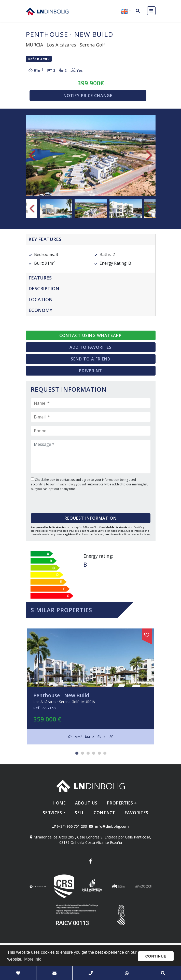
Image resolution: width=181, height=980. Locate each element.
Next (149, 155)
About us (86, 803)
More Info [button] (33, 959)
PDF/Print (90, 371)
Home (59, 803)
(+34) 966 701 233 (69, 826)
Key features (45, 239)
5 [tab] (99, 753)
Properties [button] (120, 803)
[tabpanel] (91, 687)
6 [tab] (105, 753)
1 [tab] (77, 753)
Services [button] (52, 813)
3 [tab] (88, 753)
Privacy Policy (66, 484)
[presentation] (62, 500)
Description (44, 288)
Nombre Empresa (47, 11)
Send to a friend (91, 359)
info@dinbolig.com (112, 826)
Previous (32, 155)
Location (41, 299)
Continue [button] (156, 956)
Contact (105, 813)
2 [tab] (82, 753)
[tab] (91, 240)
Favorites (137, 813)
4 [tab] (94, 753)
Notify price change (88, 96)
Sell (80, 813)
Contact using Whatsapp (90, 335)
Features (40, 278)
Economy (40, 310)
